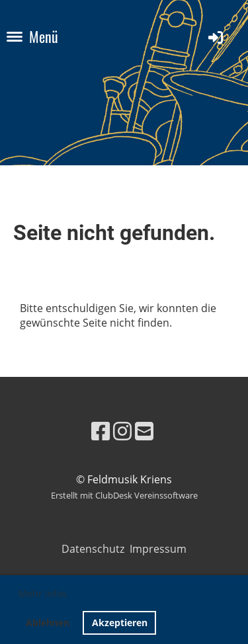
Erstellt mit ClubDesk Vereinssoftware (124, 495)
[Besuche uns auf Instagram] (122, 431)
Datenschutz (96, 549)
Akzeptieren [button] (120, 623)
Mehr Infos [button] (43, 593)
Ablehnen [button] (48, 623)
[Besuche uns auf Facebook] (101, 431)
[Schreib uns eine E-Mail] (144, 431)
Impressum (158, 549)
